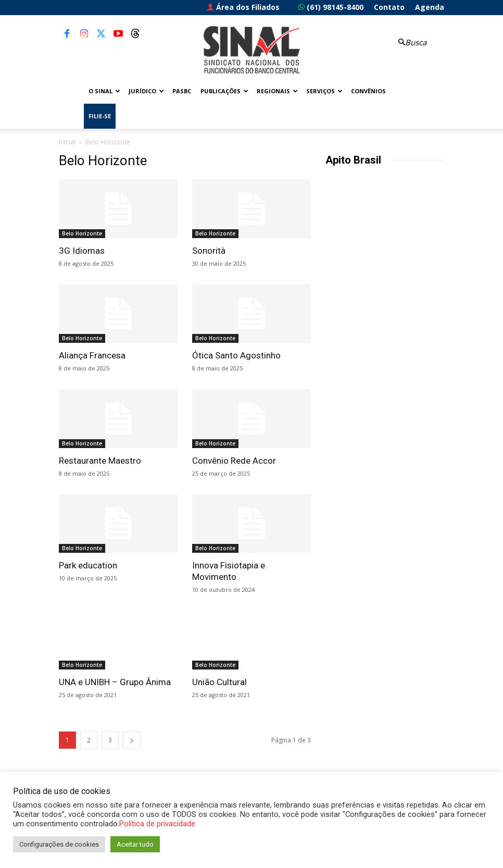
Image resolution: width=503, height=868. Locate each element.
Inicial (67, 142)
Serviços (324, 91)
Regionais (277, 91)
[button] (411, 42)
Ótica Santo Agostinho (236, 355)
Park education (88, 565)
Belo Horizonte (82, 233)
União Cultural (219, 682)
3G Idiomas (82, 251)
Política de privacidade (157, 824)
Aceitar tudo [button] (135, 844)
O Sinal (104, 91)
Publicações (224, 91)
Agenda (430, 7)
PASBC (182, 91)
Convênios (368, 91)
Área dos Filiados (243, 7)
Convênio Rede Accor (234, 461)
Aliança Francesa (92, 355)
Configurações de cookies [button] (59, 844)
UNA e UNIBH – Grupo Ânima (115, 682)
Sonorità (209, 251)
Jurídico (146, 91)
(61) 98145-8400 (331, 7)
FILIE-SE (100, 116)
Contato (389, 7)
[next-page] (132, 740)
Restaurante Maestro (100, 461)
